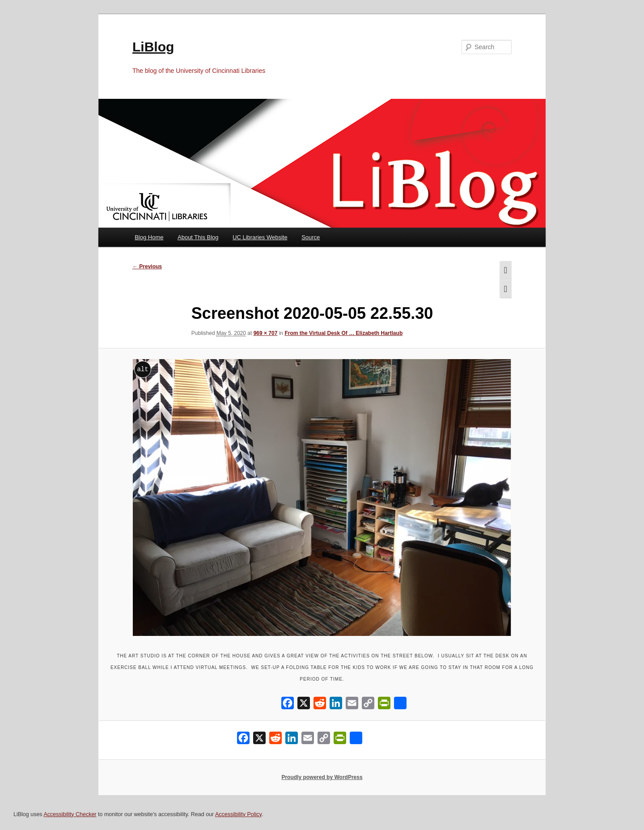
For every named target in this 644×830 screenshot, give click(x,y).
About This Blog (198, 237)
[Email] (352, 705)
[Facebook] (288, 705)
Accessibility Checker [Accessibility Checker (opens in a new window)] (70, 814)
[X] (304, 705)
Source (311, 237)
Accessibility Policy (238, 814)
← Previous (147, 267)
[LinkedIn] (336, 705)
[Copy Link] (368, 705)
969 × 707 (266, 333)
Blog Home (149, 237)
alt (142, 369)
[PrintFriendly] (384, 705)
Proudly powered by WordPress (322, 777)
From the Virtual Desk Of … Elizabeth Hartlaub (343, 333)
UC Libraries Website (260, 237)
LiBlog (153, 47)
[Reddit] (320, 705)
